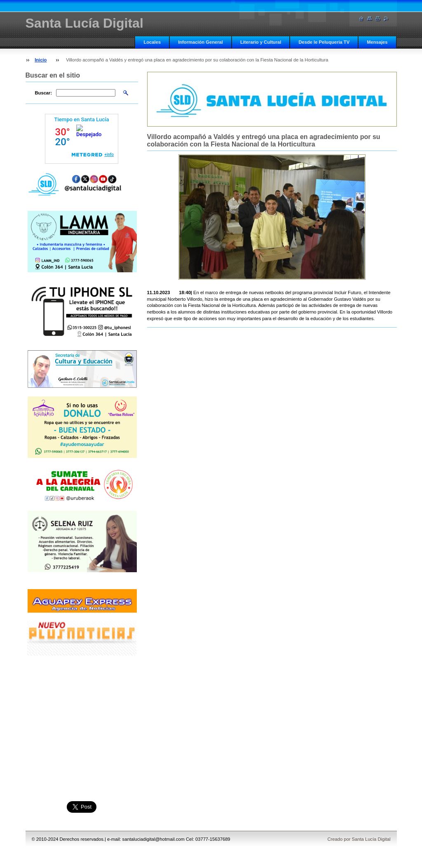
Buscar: (44, 93)
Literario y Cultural (261, 42)
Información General (200, 42)
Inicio (41, 60)
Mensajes (377, 42)
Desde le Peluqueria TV (324, 42)
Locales (152, 42)
